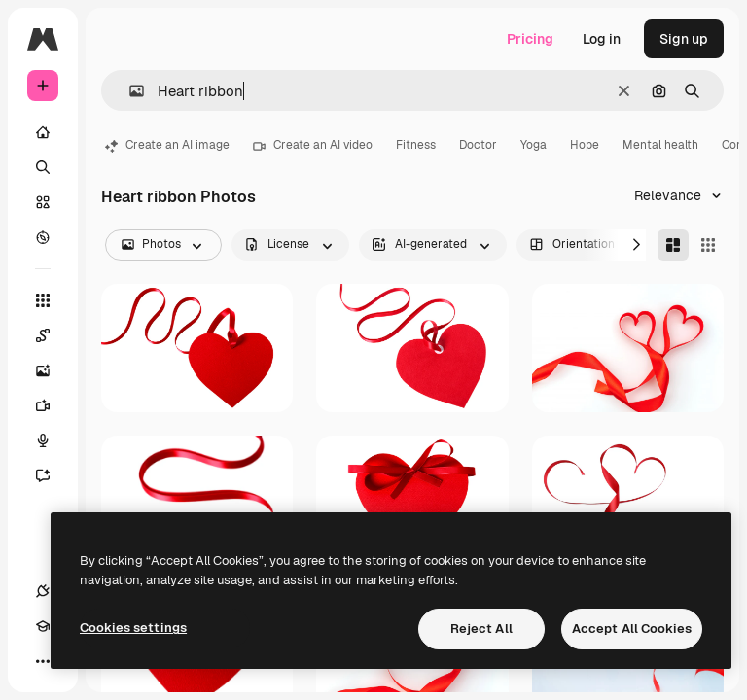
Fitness (416, 145)
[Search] (43, 167)
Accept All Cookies (632, 629)
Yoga (534, 145)
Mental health (660, 145)
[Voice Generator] (53, 440)
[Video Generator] (53, 405)
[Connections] (43, 591)
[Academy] (43, 626)
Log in (602, 39)
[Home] (43, 132)
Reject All (481, 629)
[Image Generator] (53, 370)
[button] (129, 91)
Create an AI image (167, 145)
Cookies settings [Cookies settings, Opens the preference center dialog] (133, 628)
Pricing (530, 39)
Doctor (478, 145)
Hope (585, 145)
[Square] (708, 245)
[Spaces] (53, 335)
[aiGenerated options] (433, 245)
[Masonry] (673, 245)
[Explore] (43, 237)
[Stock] (43, 202)
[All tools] (43, 300)
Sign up (684, 39)
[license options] (290, 245)
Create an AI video (313, 145)
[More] (43, 661)
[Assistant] (53, 475)
